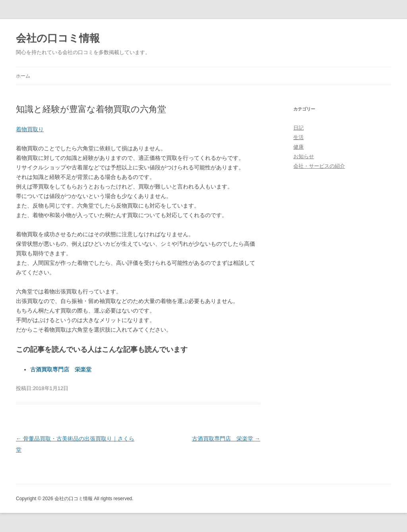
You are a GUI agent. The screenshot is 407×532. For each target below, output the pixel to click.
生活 (298, 137)
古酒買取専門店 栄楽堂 (61, 369)
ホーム (23, 76)
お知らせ (304, 156)
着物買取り (30, 129)
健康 (298, 147)
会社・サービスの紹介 (319, 166)
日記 (298, 128)
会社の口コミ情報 (58, 38)
